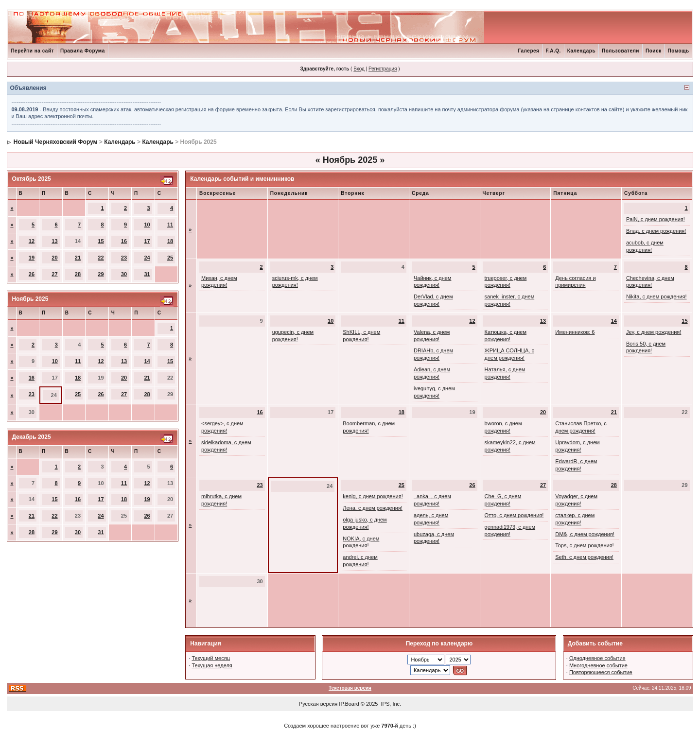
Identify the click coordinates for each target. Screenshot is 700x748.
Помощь (678, 51)
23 (124, 258)
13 (54, 241)
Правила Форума (83, 51)
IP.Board (349, 704)
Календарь (581, 51)
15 (101, 241)
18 (170, 241)
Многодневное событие (598, 665)
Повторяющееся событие (601, 672)
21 (78, 258)
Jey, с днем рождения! (654, 332)
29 (101, 274)
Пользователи (621, 51)
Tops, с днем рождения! (584, 545)
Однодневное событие (597, 658)
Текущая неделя (212, 665)
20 (54, 258)
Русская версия (318, 704)
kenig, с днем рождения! (373, 496)
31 (147, 274)
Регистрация (383, 69)
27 (54, 274)
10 (147, 225)
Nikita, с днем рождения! (656, 296)
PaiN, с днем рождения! (656, 219)
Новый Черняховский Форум (56, 142)
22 (101, 258)
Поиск (654, 51)
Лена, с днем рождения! (373, 508)
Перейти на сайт (32, 51)
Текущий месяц (211, 658)
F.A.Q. (553, 51)
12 (32, 241)
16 (124, 241)
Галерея (529, 51)
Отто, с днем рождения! (514, 515)
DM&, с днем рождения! (585, 534)
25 (170, 258)
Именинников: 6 (575, 332)
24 (147, 258)
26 (32, 274)
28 (78, 274)
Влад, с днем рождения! (656, 231)
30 (124, 274)
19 (32, 258)
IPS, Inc (391, 704)
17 (147, 241)
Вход (359, 69)
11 (170, 225)
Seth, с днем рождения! (584, 557)
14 (147, 361)
